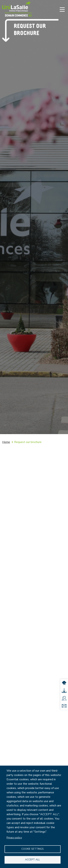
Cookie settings (33, 849)
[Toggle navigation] (62, 9)
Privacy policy (14, 838)
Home (6, 442)
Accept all (32, 860)
